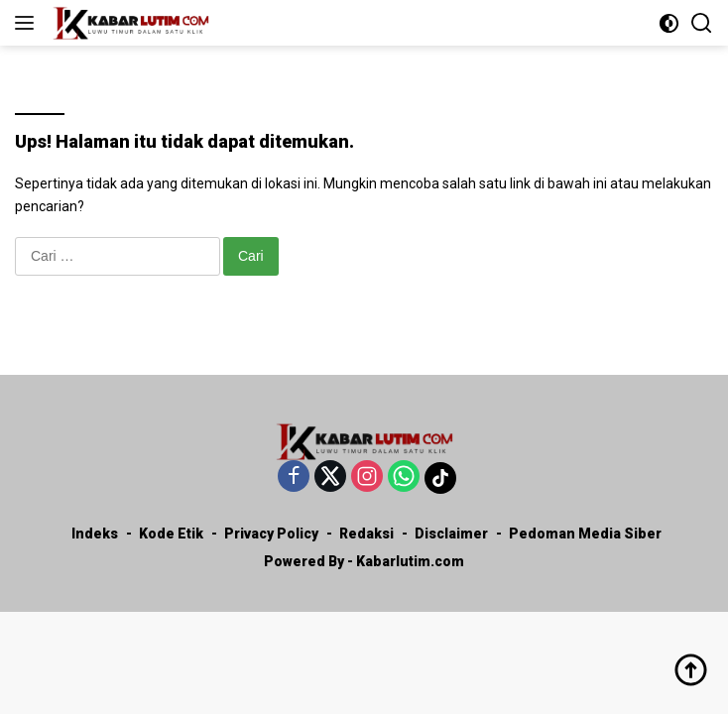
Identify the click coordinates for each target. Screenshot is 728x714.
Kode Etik (171, 534)
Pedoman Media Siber (585, 534)
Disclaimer (451, 534)
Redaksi (366, 534)
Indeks (95, 534)
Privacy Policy (271, 534)
